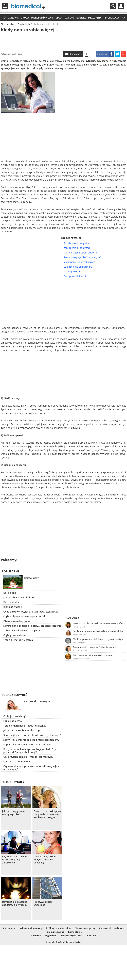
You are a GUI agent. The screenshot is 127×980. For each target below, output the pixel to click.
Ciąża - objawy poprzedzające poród (24, 616)
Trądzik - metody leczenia (18, 640)
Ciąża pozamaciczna (15, 635)
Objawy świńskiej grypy (17, 621)
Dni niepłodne (11, 602)
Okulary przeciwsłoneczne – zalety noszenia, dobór (98, 631)
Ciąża (59, 18)
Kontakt (92, 936)
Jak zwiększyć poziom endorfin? (81, 253)
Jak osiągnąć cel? (73, 271)
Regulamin (51, 936)
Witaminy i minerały (31, 928)
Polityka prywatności (72, 936)
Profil (121, 6)
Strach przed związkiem (77, 243)
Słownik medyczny (85, 928)
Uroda (25, 18)
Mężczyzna (95, 18)
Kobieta (81, 18)
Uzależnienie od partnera (78, 267)
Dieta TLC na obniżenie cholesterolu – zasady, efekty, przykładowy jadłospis (99, 623)
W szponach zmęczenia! (17, 761)
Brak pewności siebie (75, 276)
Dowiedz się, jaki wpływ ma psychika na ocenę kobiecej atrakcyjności (47, 814)
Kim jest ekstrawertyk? (37, 701)
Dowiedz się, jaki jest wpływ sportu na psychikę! (46, 860)
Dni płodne (10, 593)
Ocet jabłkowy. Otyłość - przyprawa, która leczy (31, 612)
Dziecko (69, 18)
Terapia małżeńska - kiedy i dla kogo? (25, 726)
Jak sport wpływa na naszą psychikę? (14, 813)
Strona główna (4, 18)
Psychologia (111, 18)
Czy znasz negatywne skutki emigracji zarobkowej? (14, 860)
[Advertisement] (64, 41)
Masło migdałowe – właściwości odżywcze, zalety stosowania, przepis (99, 639)
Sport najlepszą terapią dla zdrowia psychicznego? (32, 735)
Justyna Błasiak (79, 627)
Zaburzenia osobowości (77, 248)
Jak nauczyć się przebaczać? (79, 262)
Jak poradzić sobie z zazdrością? (22, 730)
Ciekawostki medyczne (112, 928)
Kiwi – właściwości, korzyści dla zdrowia (92, 655)
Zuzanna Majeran (80, 650)
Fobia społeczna (13, 721)
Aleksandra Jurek (80, 635)
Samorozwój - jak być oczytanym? (82, 257)
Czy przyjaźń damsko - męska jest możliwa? (28, 757)
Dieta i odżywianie (42, 18)
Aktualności (10, 928)
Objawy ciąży (31, 578)
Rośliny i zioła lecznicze (59, 928)
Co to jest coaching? (15, 716)
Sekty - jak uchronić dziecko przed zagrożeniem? (31, 740)
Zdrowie (13, 18)
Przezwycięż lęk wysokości (43, 903)
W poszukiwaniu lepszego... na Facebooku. (28, 744)
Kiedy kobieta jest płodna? (19, 597)
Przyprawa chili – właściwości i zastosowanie (95, 647)
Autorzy (72, 618)
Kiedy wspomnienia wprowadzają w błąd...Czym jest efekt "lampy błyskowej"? (31, 751)
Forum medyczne (55, 932)
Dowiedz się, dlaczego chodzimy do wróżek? (15, 903)
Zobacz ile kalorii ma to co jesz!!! (22, 630)
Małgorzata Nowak (81, 658)
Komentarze (76, 54)
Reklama (36, 936)
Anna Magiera (79, 643)
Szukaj (113, 6)
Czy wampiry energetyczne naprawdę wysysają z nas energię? (31, 768)
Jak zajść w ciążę (13, 607)
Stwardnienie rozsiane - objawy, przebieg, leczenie (32, 626)
